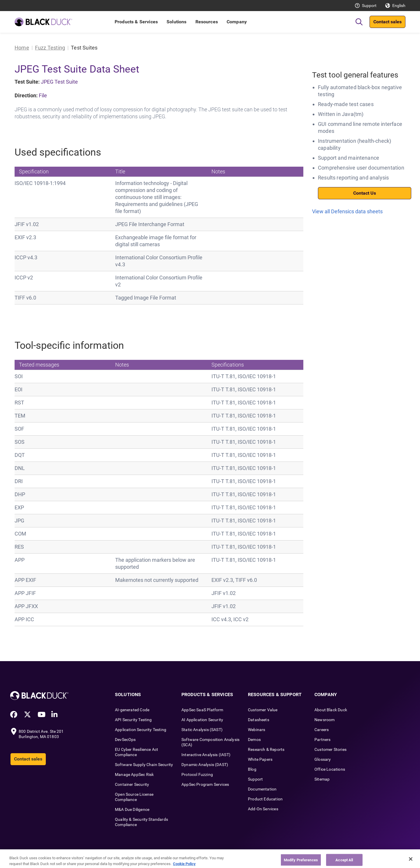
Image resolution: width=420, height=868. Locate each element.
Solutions (176, 22)
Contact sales (387, 22)
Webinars (257, 730)
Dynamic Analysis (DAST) (205, 765)
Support (369, 6)
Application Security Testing (141, 730)
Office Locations (330, 769)
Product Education (265, 799)
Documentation (262, 789)
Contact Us (365, 193)
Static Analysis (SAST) (202, 730)
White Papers (260, 759)
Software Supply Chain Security (144, 765)
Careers (322, 730)
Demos (254, 740)
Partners (322, 740)
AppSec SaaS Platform (202, 710)
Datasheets (259, 720)
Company (237, 22)
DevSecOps (125, 740)
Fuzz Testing (50, 48)
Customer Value (263, 710)
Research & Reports (266, 749)
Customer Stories (330, 749)
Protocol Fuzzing (197, 774)
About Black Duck (331, 710)
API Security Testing (133, 720)
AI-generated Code (132, 710)
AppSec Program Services (205, 784)
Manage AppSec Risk (134, 774)
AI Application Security (202, 720)
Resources (207, 22)
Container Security (132, 784)
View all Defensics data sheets (347, 211)
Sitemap (322, 779)
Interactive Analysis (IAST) (206, 755)
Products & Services (136, 22)
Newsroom (324, 720)
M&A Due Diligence (132, 809)
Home (22, 48)
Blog (252, 769)
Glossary (323, 759)
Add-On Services (263, 809)
